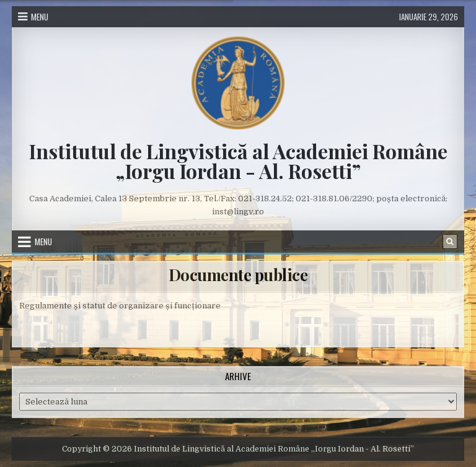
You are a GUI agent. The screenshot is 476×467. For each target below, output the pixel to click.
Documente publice (238, 275)
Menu (40, 17)
